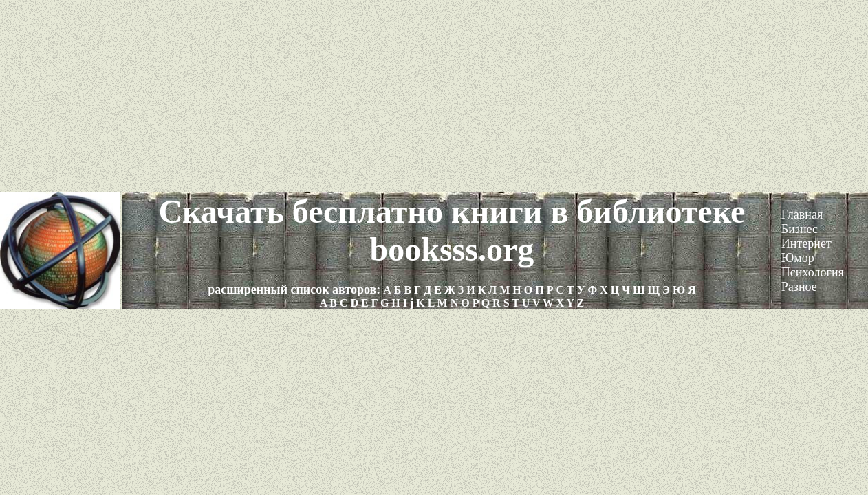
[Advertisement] (434, 96)
